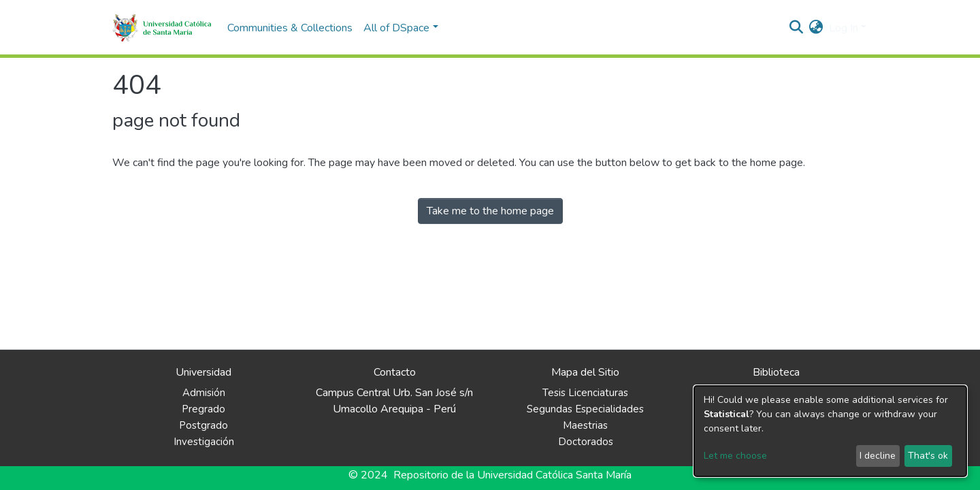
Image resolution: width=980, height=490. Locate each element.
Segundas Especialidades (585, 409)
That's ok (928, 456)
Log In (844, 28)
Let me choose (735, 456)
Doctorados (586, 442)
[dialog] (830, 431)
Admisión (204, 393)
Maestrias (585, 425)
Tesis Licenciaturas (585, 393)
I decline (878, 456)
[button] (816, 28)
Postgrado (203, 425)
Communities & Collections (290, 28)
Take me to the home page (490, 211)
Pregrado (203, 409)
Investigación (204, 442)
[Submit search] (797, 28)
